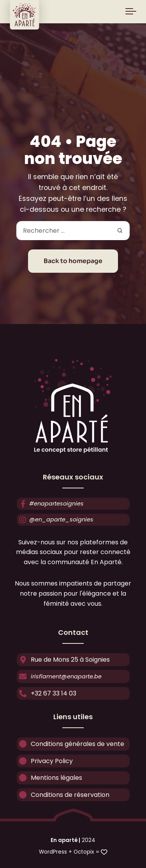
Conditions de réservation (63, 795)
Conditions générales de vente (70, 744)
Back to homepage (73, 261)
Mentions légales (49, 778)
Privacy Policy (45, 761)
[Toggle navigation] (131, 12)
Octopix (84, 852)
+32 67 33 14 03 (47, 693)
